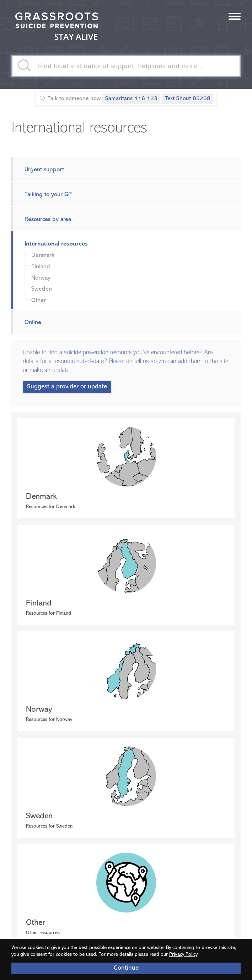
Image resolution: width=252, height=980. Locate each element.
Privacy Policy (183, 955)
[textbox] (126, 66)
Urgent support (44, 170)
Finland (41, 267)
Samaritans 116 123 (131, 99)
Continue (126, 968)
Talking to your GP (48, 195)
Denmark (43, 255)
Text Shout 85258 (188, 99)
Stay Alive (57, 27)
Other (39, 300)
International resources (56, 244)
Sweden (42, 289)
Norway (41, 278)
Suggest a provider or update (67, 387)
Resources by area (48, 219)
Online (33, 322)
